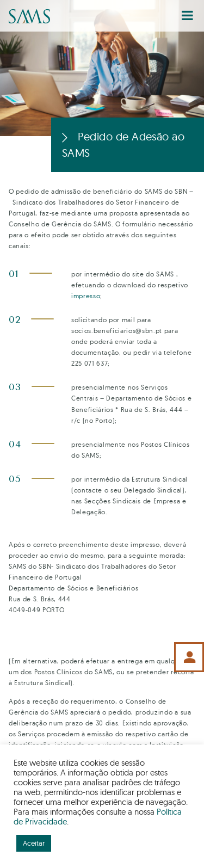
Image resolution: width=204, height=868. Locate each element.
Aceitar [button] (34, 843)
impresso (86, 296)
